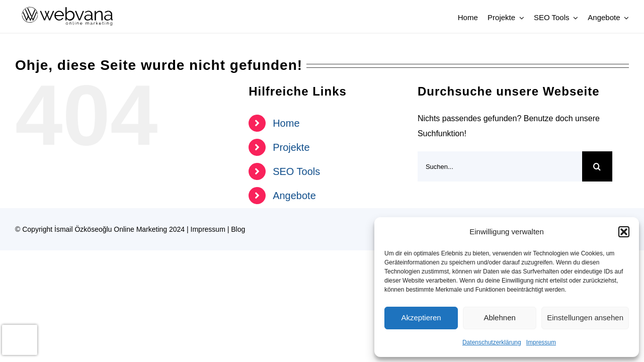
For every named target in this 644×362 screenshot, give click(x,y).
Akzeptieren (421, 318)
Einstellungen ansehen (585, 318)
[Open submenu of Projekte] (520, 18)
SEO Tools (296, 171)
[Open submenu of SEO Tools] (574, 18)
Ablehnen (499, 318)
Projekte (291, 147)
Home (286, 123)
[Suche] (597, 166)
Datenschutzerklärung (492, 342)
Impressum (541, 342)
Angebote (294, 196)
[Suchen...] (500, 166)
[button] (624, 232)
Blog (238, 229)
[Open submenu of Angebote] (625, 18)
